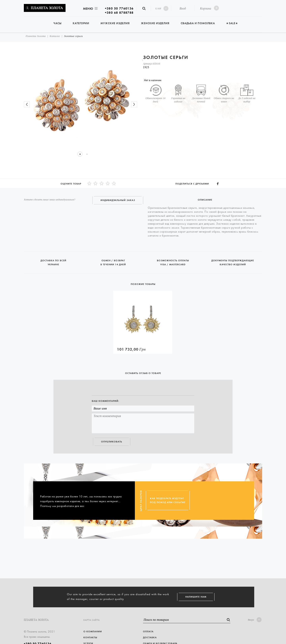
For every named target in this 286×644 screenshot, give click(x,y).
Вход (183, 8)
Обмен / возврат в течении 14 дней (114, 261)
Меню (90, 9)
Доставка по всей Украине (54, 261)
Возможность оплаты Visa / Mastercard (173, 261)
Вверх (255, 620)
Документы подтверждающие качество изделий (233, 261)
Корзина (209, 8)
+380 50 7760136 (119, 8)
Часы (57, 23)
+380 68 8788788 (119, 13)
